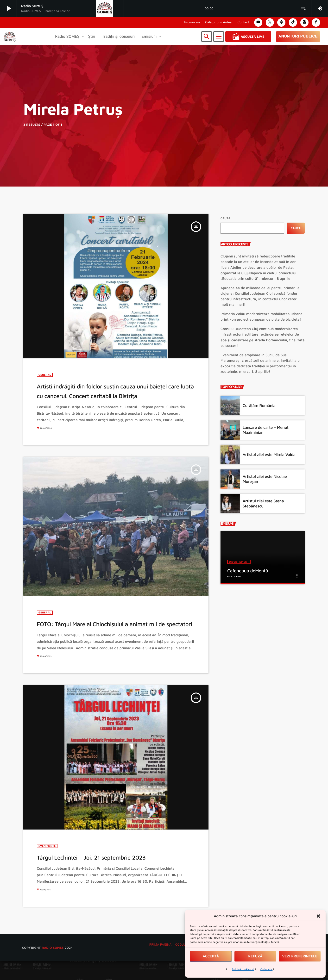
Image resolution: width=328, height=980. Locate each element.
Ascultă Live (248, 37)
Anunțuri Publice (298, 36)
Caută (225, 218)
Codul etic (267, 969)
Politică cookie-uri (243, 969)
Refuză (255, 956)
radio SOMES (53, 966)
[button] (318, 916)
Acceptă (211, 956)
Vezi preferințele (300, 956)
